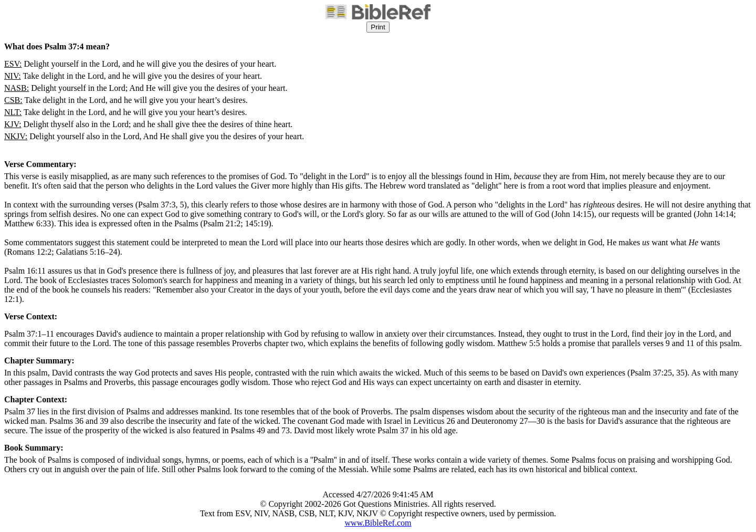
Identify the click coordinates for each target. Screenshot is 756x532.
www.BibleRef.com (378, 523)
